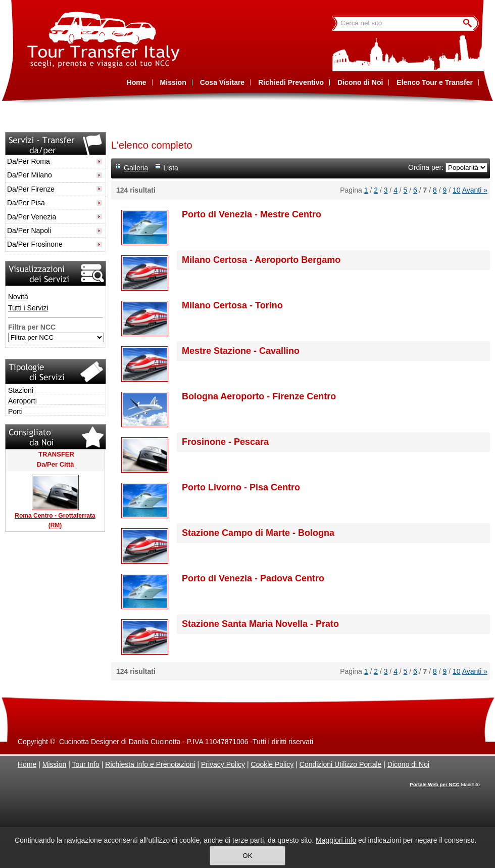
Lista (171, 168)
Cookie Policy (273, 764)
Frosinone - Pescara (225, 442)
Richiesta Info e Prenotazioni (150, 764)
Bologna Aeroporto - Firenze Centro (259, 396)
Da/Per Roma (29, 161)
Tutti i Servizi (28, 308)
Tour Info (85, 764)
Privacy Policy (223, 764)
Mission (54, 764)
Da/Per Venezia (32, 217)
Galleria (136, 168)
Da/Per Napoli (29, 231)
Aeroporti (22, 401)
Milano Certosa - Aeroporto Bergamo (261, 260)
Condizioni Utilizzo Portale (341, 764)
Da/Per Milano (30, 175)
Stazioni (21, 390)
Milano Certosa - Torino (232, 305)
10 (457, 190)
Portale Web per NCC (434, 784)
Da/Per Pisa (26, 203)
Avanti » (475, 190)
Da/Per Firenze (31, 189)
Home (27, 764)
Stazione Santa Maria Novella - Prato (260, 624)
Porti (15, 412)
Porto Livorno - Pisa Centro (241, 487)
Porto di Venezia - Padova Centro (253, 578)
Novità (18, 297)
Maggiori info (336, 840)
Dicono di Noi (408, 764)
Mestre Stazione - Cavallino (241, 351)
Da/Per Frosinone (35, 244)
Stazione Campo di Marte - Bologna (258, 533)
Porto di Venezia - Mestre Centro (252, 214)
